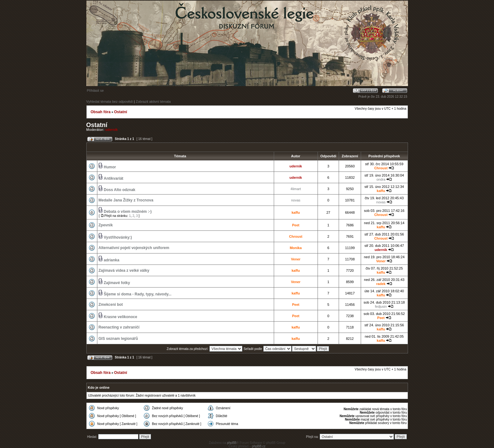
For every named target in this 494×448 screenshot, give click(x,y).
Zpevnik (106, 225)
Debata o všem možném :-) (128, 212)
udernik (112, 130)
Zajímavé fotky (117, 283)
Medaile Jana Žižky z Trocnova (126, 200)
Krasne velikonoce (120, 317)
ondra (381, 179)
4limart (296, 189)
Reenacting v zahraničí (119, 327)
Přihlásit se (95, 90)
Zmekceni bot (111, 305)
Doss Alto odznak (119, 190)
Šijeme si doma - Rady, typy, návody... (138, 294)
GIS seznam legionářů (118, 339)
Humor (110, 167)
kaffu (381, 191)
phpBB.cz (259, 446)
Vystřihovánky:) (118, 237)
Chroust (381, 168)
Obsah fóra (101, 112)
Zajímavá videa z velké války (124, 271)
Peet (296, 225)
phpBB (232, 443)
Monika (296, 248)
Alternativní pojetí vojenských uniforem (134, 248)
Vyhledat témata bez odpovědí (110, 102)
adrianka (111, 260)
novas (296, 200)
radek (381, 284)
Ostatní (121, 112)
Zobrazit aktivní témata (153, 102)
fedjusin (381, 306)
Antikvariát (113, 178)
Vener (296, 259)
